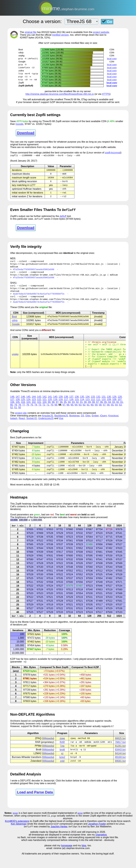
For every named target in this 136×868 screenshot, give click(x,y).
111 (98, 409)
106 (12, 411)
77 (24, 414)
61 (88, 414)
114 (82, 409)
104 (23, 411)
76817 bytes (122, 754)
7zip (62, 758)
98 (53, 411)
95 (65, 411)
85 (106, 411)
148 (12, 406)
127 (12, 409)
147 (18, 406)
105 (18, 411)
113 (87, 409)
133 (93, 406)
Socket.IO (32, 428)
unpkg (15, 361)
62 (84, 414)
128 (120, 406)
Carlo (32, 633)
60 (92, 414)
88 (93, 411)
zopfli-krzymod (113, 153)
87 (98, 411)
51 (16, 417)
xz (62, 765)
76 (28, 414)
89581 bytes (122, 773)
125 (23, 409)
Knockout (113, 425)
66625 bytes (122, 750)
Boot (14, 321)
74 (36, 414)
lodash (14, 428)
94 (69, 411)
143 (39, 406)
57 (104, 414)
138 (66, 406)
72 (44, 414)
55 (112, 414)
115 (77, 409)
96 (61, 411)
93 (73, 411)
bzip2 (62, 769)
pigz (15, 825)
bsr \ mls (18, 536)
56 (108, 414)
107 (120, 409)
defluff (63, 218)
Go (107, 22)
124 (28, 409)
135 (82, 406)
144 (34, 406)
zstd (62, 773)
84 (110, 411)
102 (34, 411)
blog (84, 858)
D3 (82, 425)
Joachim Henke (59, 839)
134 (87, 406)
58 (100, 414)
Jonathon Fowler (97, 837)
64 (76, 414)
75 (32, 414)
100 (44, 411)
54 (116, 414)
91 (81, 411)
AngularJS (47, 425)
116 (71, 409)
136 (77, 406)
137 (71, 406)
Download (26, 133)
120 (50, 409)
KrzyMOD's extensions (17, 834)
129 (114, 406)
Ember (95, 425)
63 (80, 414)
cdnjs (15, 325)
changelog (101, 848)
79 (16, 414)
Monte (25, 633)
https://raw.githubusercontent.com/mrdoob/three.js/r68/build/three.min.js (57, 266)
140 (55, 406)
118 (61, 409)
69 (56, 414)
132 (98, 406)
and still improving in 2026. (91, 845)
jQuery (104, 425)
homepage (67, 858)
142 (44, 406)
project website (101, 32)
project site (21, 422)
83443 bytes (122, 761)
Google (19, 124)
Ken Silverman (19, 837)
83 (114, 411)
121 (44, 409)
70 (52, 414)
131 (104, 406)
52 (12, 417)
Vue (61, 428)
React (22, 428)
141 (50, 406)
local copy (112, 59)
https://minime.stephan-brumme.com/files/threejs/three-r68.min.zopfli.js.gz (58, 277)
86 (102, 411)
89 (90, 411)
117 (66, 409)
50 (20, 417)
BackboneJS (61, 425)
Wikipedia (48, 750)
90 (85, 411)
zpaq (62, 750)
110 (104, 409)
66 (68, 414)
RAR (62, 754)
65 (72, 414)
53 (120, 414)
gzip (80, 825)
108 (114, 409)
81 (122, 411)
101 (39, 411)
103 (28, 411)
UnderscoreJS (46, 428)
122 (39, 409)
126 (18, 409)
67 (64, 414)
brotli (62, 761)
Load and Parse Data (35, 805)
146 (23, 406)
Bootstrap (74, 425)
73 (40, 414)
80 (12, 414)
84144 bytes (122, 765)
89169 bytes (122, 769)
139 (61, 406)
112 (93, 409)
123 (34, 409)
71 (48, 414)
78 (20, 414)
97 (57, 411)
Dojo (88, 425)
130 (109, 406)
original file (30, 32)
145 (28, 406)
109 (109, 409)
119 (55, 409)
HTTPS (106, 94)
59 (96, 414)
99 (49, 411)
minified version (60, 35)
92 (77, 411)
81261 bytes (122, 758)
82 (118, 411)
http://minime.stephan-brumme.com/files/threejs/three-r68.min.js (60, 94)
